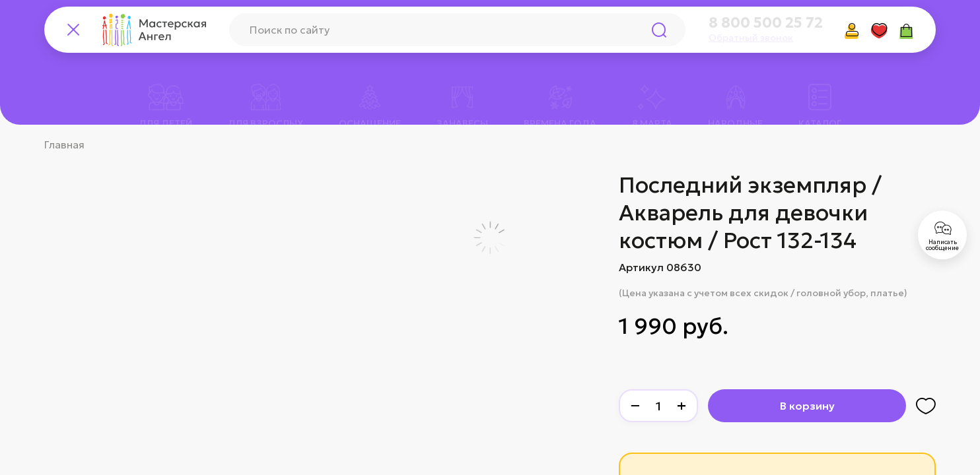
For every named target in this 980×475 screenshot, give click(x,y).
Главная (64, 144)
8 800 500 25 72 (766, 23)
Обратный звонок (751, 38)
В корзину (807, 406)
